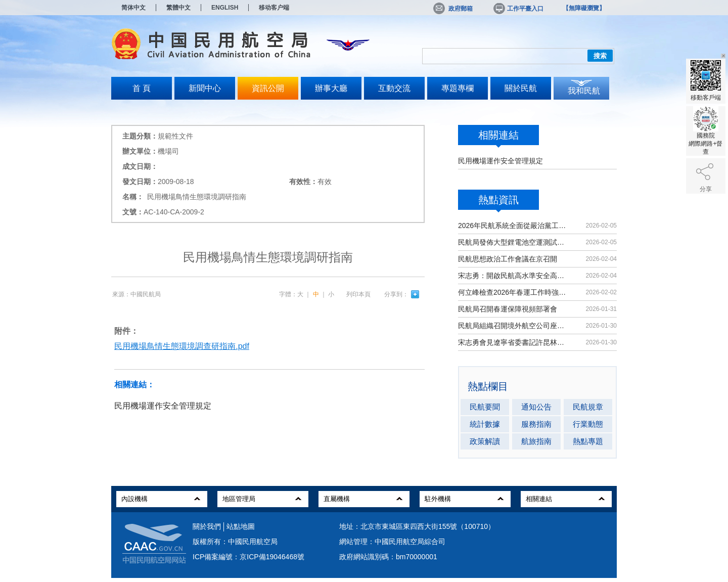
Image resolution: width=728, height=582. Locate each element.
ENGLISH (225, 8)
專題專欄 (458, 88)
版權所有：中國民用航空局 (235, 542)
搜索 (600, 56)
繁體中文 (178, 8)
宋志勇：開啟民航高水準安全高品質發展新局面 (513, 276)
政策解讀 (485, 441)
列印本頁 (358, 294)
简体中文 (133, 8)
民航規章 (588, 407)
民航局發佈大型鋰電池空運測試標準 (513, 242)
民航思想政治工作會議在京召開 (508, 259)
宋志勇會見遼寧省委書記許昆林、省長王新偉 (513, 342)
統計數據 (485, 424)
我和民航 (584, 91)
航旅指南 (536, 441)
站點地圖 (241, 526)
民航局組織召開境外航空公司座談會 (513, 326)
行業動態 (588, 424)
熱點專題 (588, 441)
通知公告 (536, 407)
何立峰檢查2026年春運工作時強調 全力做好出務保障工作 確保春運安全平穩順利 (513, 292)
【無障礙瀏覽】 (584, 8)
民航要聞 (485, 407)
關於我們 (207, 526)
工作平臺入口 (518, 9)
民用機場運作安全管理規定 (500, 161)
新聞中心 (205, 88)
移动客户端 (274, 8)
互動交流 (394, 88)
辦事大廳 (331, 88)
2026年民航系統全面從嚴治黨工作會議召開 (513, 226)
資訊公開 (268, 88)
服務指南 (536, 424)
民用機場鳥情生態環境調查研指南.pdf (182, 346)
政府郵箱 (453, 9)
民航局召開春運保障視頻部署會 (508, 309)
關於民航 (521, 88)
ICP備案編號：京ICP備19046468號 (248, 557)
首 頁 (142, 88)
